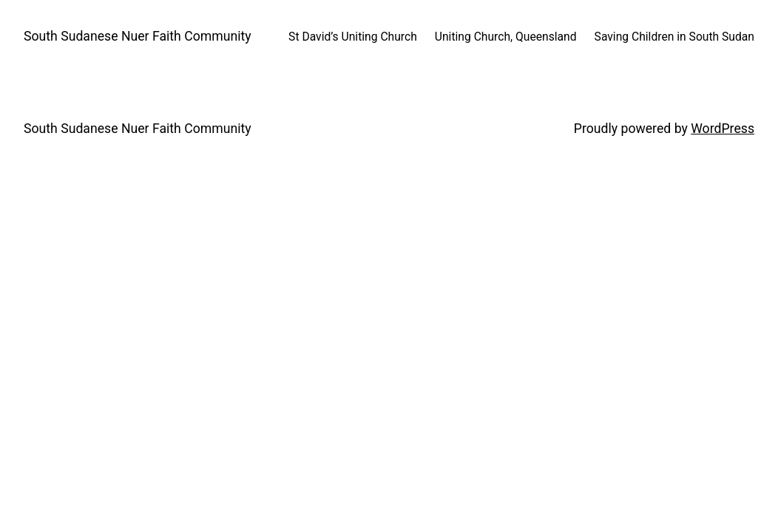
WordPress (723, 129)
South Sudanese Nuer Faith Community (138, 36)
